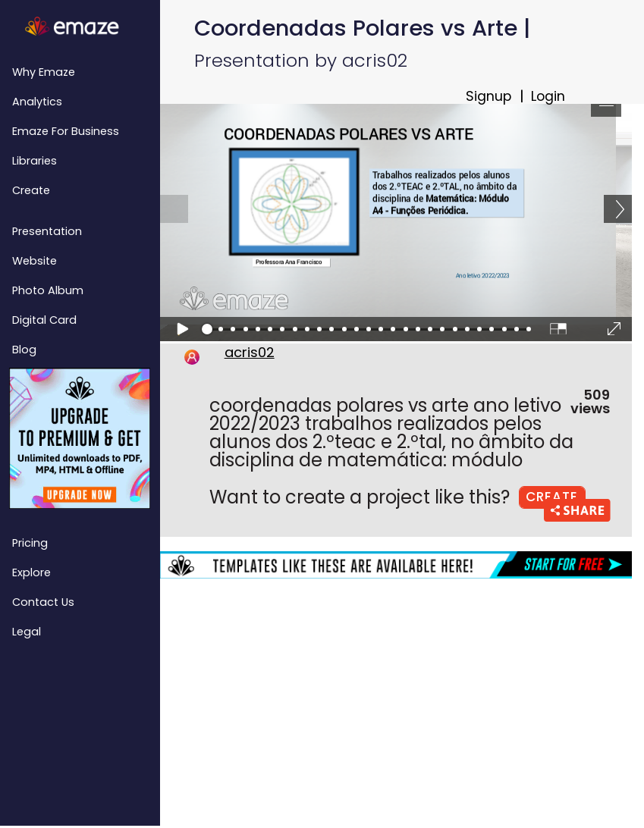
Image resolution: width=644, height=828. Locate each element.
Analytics (37, 102)
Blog (24, 350)
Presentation (47, 231)
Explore (31, 572)
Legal (27, 632)
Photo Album (48, 290)
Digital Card (44, 320)
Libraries (35, 161)
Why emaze (44, 72)
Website (35, 261)
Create (31, 190)
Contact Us (43, 602)
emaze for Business (66, 131)
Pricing (30, 543)
